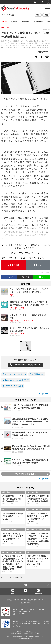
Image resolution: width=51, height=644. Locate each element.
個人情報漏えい (38, 374)
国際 (3, 509)
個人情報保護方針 (26, 603)
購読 (46, 15)
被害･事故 (26, 21)
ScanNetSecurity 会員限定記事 (17, 380)
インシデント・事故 (32, 492)
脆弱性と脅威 (5, 492)
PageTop (43, 394)
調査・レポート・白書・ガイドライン (38, 530)
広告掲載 (17, 600)
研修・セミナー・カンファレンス (12, 552)
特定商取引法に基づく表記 (36, 600)
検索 (38, 15)
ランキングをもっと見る (26, 474)
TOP (26, 585)
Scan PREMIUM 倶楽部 (14, 386)
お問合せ (10, 600)
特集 (28, 552)
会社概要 (24, 600)
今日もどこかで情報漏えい (15, 374)
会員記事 (14, 21)
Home (13, 593)
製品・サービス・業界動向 (34, 509)
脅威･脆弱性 (38, 21)
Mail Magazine (38, 593)
